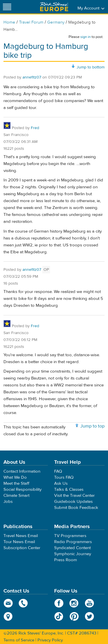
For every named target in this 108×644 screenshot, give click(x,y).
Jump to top (92, 426)
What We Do (15, 477)
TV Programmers (70, 536)
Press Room (66, 560)
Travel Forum (31, 22)
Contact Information (22, 471)
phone (23, 603)
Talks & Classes (69, 489)
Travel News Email (21, 536)
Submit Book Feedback (76, 508)
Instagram (74, 603)
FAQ (58, 471)
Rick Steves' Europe (54, 7)
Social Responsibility (22, 489)
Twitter (89, 616)
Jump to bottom (91, 67)
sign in (86, 37)
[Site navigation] (7, 7)
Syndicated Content (72, 548)
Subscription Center (22, 548)
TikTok (59, 616)
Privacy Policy (50, 640)
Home (9, 22)
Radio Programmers (73, 542)
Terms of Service (19, 640)
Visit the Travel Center (74, 496)
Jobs (8, 502)
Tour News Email (19, 542)
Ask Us (61, 483)
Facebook (59, 603)
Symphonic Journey (73, 554)
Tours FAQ (64, 477)
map (8, 616)
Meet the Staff (16, 483)
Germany (56, 22)
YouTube (89, 603)
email (8, 603)
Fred (35, 128)
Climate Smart (16, 496)
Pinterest (74, 616)
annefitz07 (32, 77)
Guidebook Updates (73, 502)
